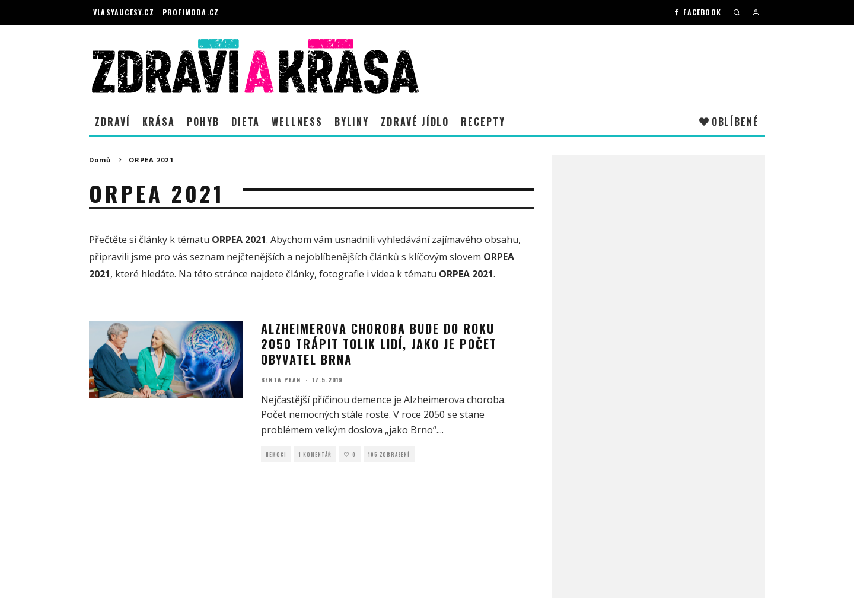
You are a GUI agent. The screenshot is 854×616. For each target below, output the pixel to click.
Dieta (246, 122)
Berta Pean (281, 380)
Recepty (483, 122)
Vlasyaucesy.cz (124, 12)
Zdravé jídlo (415, 122)
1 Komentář (315, 454)
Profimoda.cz (191, 12)
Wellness (297, 122)
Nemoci (276, 454)
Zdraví (113, 122)
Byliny (352, 122)
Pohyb (203, 122)
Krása (159, 122)
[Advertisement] (658, 350)
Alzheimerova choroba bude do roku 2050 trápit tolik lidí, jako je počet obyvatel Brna (379, 344)
